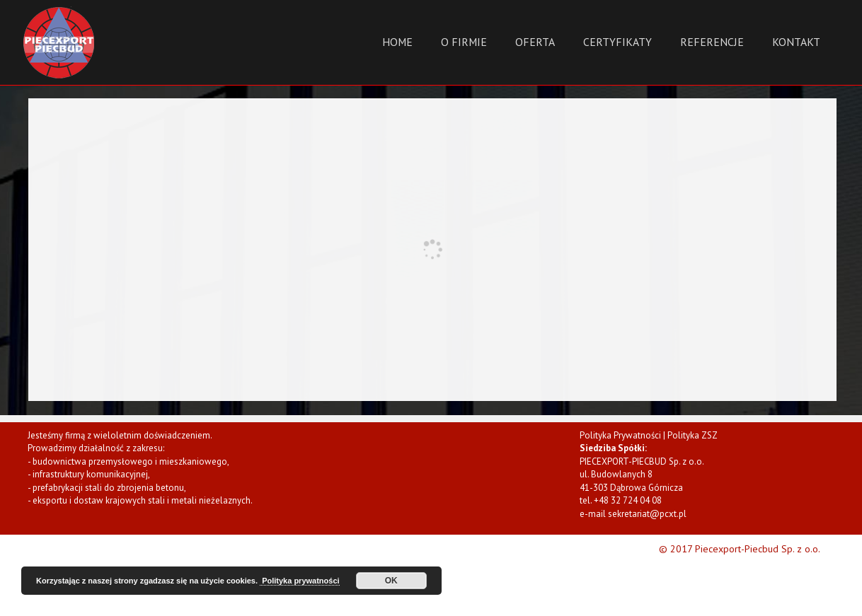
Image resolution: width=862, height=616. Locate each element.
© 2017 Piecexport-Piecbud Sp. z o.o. (740, 549)
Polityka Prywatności (620, 435)
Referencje (712, 42)
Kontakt (796, 42)
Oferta (535, 42)
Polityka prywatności (299, 581)
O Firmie (464, 42)
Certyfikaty (617, 42)
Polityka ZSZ (693, 435)
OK (391, 581)
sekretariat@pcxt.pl (647, 514)
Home (397, 42)
